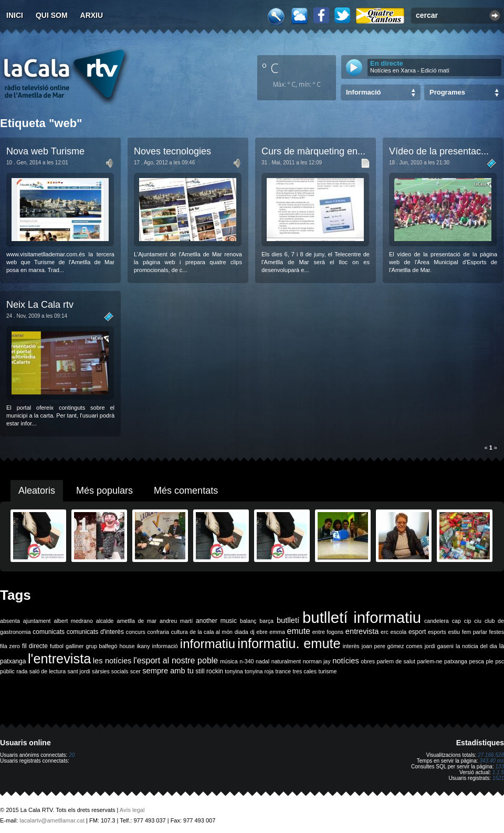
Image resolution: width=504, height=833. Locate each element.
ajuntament (37, 621)
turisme (327, 671)
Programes (447, 92)
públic (7, 671)
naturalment (286, 661)
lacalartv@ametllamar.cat (52, 820)
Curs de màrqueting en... (313, 151)
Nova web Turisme (45, 151)
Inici (15, 15)
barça (266, 621)
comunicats (49, 632)
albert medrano (73, 621)
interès (351, 646)
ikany (144, 646)
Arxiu (92, 15)
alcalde (105, 621)
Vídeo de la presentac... (439, 151)
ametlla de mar (136, 621)
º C (270, 68)
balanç (248, 621)
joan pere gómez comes (392, 646)
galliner (75, 646)
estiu (454, 632)
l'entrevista (59, 659)
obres (368, 661)
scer (135, 671)
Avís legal (132, 810)
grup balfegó (101, 646)
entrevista (362, 631)
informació (165, 646)
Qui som (52, 15)
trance (283, 671)
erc (385, 632)
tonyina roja (259, 671)
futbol (57, 646)
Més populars (104, 491)
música (229, 661)
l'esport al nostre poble (176, 660)
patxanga (456, 661)
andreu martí (176, 621)
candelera (437, 621)
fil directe (35, 646)
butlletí (288, 620)
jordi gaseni (439, 646)
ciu (478, 621)
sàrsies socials (110, 671)
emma (277, 632)
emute (299, 631)
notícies (346, 661)
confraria (158, 632)
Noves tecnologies (172, 151)
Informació (363, 92)
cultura (180, 632)
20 (72, 755)
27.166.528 (491, 755)
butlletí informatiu (362, 617)
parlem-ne (430, 661)
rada (22, 671)
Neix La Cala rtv (40, 305)
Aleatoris (37, 491)
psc (500, 661)
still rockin (209, 671)
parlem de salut (396, 661)
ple (490, 661)
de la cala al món (211, 632)
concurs (136, 632)
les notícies (112, 661)
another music (216, 621)
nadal (262, 661)
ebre (262, 632)
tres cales (304, 671)
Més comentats (186, 491)
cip (468, 621)
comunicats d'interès (95, 632)
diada (241, 632)
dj (252, 632)
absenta (10, 621)
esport (417, 632)
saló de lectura (48, 671)
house (127, 646)
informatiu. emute (289, 643)
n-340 (246, 661)
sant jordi (79, 671)
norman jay (317, 661)
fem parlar (475, 632)
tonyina (234, 671)
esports (437, 632)
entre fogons (328, 632)
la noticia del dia (476, 646)
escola (398, 632)
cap (456, 621)
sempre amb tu (168, 671)
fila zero (10, 646)
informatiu (208, 644)
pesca (477, 661)
